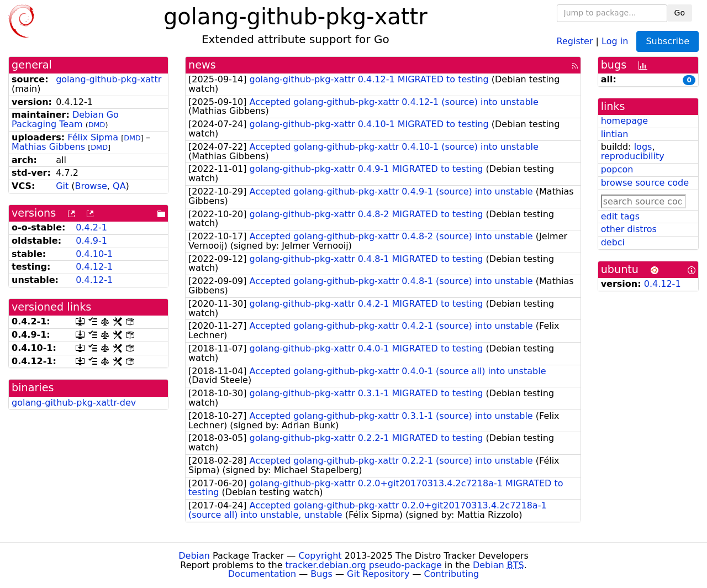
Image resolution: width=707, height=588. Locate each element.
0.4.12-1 (94, 267)
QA (119, 186)
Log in (615, 41)
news (202, 65)
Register (575, 41)
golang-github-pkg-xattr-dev (74, 403)
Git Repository (378, 574)
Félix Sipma (93, 137)
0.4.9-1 (91, 241)
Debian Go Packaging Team (65, 119)
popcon (617, 169)
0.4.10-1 (94, 254)
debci (613, 242)
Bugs (321, 574)
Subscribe (668, 41)
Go (680, 13)
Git (62, 186)
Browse (91, 186)
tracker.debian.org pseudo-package (364, 565)
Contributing (452, 574)
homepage (624, 121)
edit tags (620, 216)
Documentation (262, 574)
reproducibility (633, 156)
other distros (629, 229)
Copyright (320, 556)
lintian (615, 134)
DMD (97, 125)
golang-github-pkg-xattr (109, 79)
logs (643, 147)
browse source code (645, 183)
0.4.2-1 (91, 227)
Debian (194, 556)
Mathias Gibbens (48, 147)
